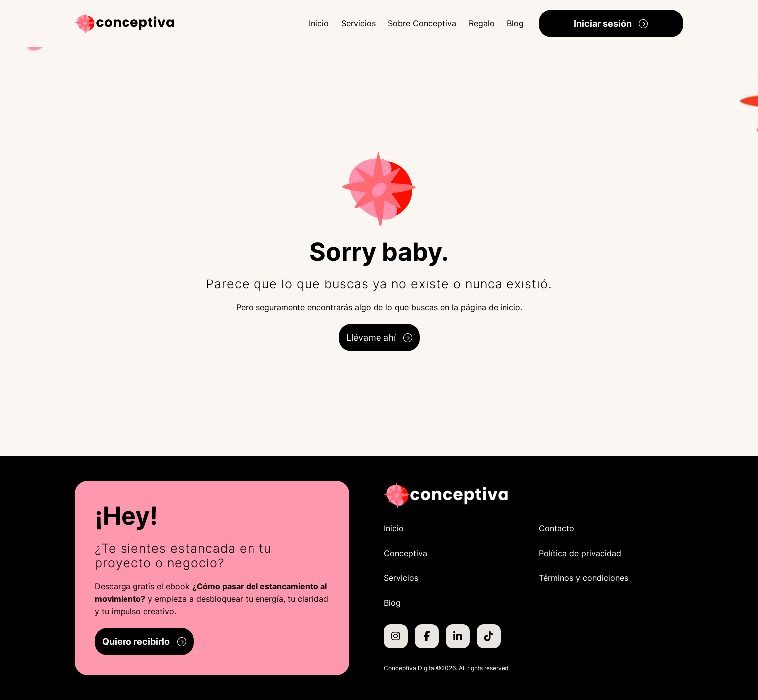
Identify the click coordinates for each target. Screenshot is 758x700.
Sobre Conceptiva (422, 23)
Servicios (358, 23)
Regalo (482, 23)
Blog (515, 23)
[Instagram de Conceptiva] (396, 636)
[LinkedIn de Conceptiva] (458, 636)
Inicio (319, 23)
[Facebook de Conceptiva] (427, 636)
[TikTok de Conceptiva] (489, 636)
